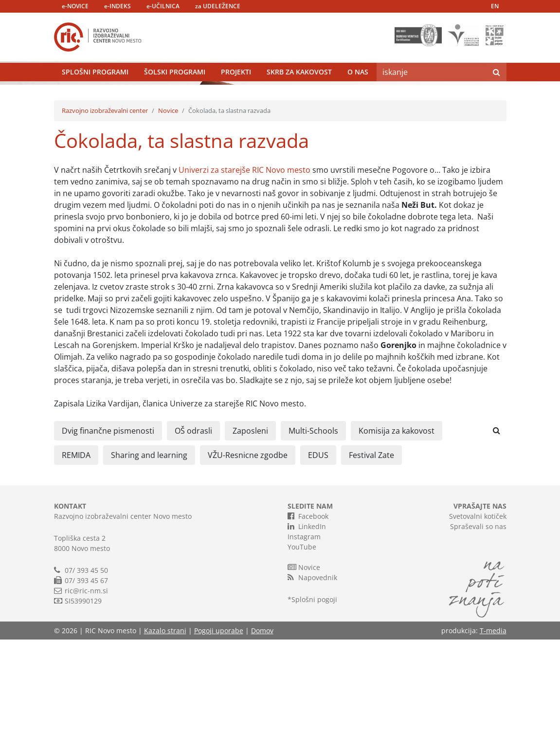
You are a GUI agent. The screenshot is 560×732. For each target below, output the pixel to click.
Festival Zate (371, 548)
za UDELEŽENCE (218, 6)
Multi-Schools (313, 523)
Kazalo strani (165, 723)
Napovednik (312, 670)
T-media (493, 723)
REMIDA (76, 548)
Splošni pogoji (314, 692)
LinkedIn (307, 619)
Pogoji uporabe (219, 723)
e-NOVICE (75, 6)
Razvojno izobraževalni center (105, 203)
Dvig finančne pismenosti (108, 523)
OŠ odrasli (193, 523)
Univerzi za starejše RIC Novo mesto (244, 262)
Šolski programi (175, 95)
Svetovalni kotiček (478, 609)
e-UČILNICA (163, 6)
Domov (262, 723)
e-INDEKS (117, 6)
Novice (168, 203)
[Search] (432, 95)
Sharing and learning (149, 548)
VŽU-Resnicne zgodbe (248, 548)
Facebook (308, 608)
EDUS (318, 548)
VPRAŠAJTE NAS (480, 598)
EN (495, 6)
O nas (358, 95)
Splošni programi (95, 95)
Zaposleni (250, 523)
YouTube (302, 639)
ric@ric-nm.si (86, 683)
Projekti (236, 95)
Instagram (304, 629)
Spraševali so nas (478, 619)
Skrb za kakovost (299, 95)
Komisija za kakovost (397, 523)
